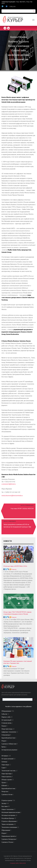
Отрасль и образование (9, 821)
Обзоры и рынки (7, 780)
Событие (4, 714)
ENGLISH (13, 6)
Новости (14, 569)
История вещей (6, 720)
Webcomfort (23, 863)
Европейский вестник (8, 738)
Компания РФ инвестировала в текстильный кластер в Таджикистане (18, 662)
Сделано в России (7, 842)
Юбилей (4, 785)
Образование (6, 830)
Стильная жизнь (7, 723)
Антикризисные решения (9, 750)
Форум (4, 741)
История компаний (7, 759)
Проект (4, 782)
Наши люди (5, 765)
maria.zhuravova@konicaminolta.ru (12, 495)
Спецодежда (6, 735)
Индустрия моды (7, 729)
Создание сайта (14, 863)
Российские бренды (8, 818)
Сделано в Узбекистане (9, 744)
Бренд (4, 747)
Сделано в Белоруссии (9, 839)
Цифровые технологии (9, 732)
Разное (4, 726)
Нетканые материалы (8, 815)
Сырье (3, 768)
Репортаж (5, 791)
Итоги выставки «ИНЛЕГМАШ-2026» (15, 566)
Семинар (4, 762)
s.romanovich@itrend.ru (9, 484)
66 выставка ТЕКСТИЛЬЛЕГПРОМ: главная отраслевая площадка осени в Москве (17, 613)
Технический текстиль (8, 771)
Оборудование (6, 711)
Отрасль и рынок (7, 800)
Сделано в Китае (7, 794)
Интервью (5, 756)
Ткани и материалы (8, 824)
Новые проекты (7, 777)
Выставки (5, 806)
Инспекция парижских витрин (11, 812)
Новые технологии (7, 809)
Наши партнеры (7, 774)
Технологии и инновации (9, 827)
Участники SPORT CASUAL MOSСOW (22, 508)
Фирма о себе (6, 717)
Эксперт (4, 803)
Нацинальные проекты (9, 836)
